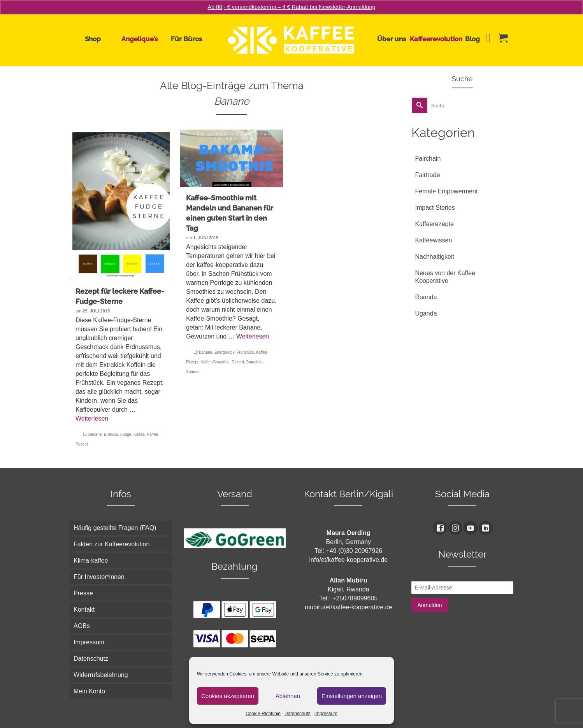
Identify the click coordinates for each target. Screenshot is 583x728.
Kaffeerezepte (435, 224)
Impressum (326, 714)
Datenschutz (298, 714)
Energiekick (225, 352)
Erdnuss (111, 434)
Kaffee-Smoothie (215, 362)
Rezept (238, 362)
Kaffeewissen (434, 240)
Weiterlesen (92, 418)
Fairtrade (428, 175)
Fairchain (428, 159)
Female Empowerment (447, 191)
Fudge (126, 434)
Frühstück (245, 352)
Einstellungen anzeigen (352, 696)
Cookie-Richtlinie (263, 714)
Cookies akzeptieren (228, 696)
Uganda (426, 313)
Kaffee (139, 434)
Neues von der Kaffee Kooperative (445, 277)
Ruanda (426, 297)
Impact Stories (435, 208)
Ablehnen (288, 696)
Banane (95, 434)
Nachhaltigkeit (435, 257)
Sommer (193, 372)
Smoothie (255, 362)
